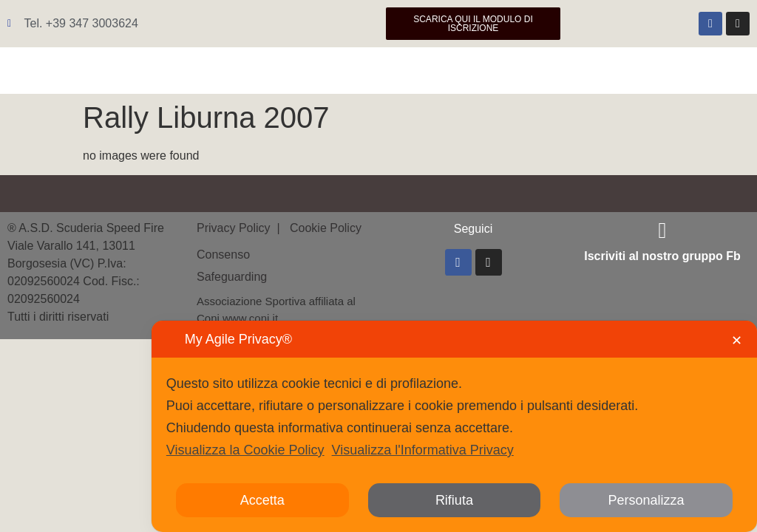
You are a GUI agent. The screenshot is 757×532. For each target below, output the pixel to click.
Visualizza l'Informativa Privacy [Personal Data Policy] (423, 450)
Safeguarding (232, 277)
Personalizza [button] (646, 500)
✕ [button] (737, 341)
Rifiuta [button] (454, 500)
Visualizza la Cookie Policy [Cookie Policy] (245, 450)
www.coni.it (250, 318)
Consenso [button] (223, 255)
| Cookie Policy (318, 228)
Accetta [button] (262, 500)
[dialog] (454, 426)
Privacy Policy (235, 228)
